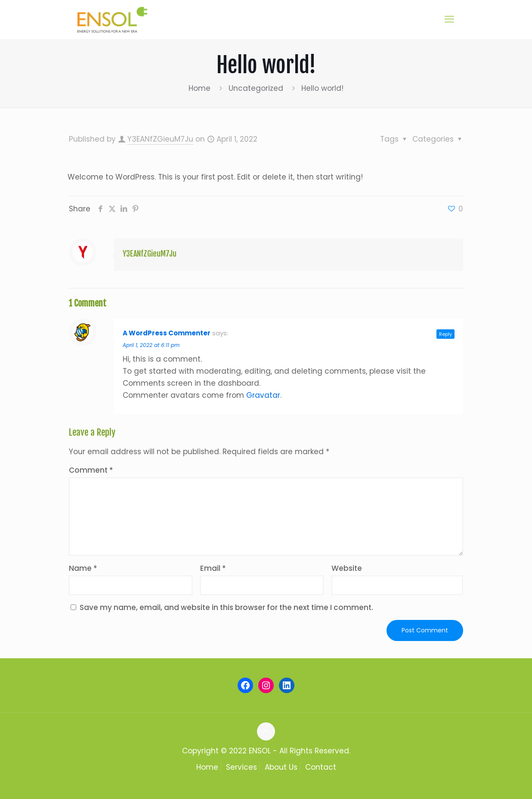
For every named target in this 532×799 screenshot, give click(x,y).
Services (241, 767)
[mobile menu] (449, 19)
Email (213, 568)
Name (83, 568)
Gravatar (263, 395)
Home (199, 88)
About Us (281, 767)
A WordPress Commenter (167, 333)
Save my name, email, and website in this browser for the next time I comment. (226, 607)
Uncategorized (256, 88)
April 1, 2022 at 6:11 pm (151, 345)
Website (347, 568)
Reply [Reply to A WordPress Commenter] (445, 334)
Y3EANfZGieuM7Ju (160, 139)
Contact (321, 767)
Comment (91, 470)
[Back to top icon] (266, 731)
